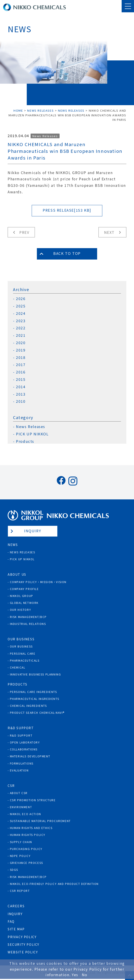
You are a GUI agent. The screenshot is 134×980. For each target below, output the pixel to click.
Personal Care (23, 653)
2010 (21, 401)
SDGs (14, 870)
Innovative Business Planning (36, 674)
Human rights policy (28, 835)
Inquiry (33, 531)
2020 (21, 343)
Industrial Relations (28, 624)
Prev (24, 232)
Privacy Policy (22, 937)
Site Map (16, 929)
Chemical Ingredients (28, 706)
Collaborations (24, 749)
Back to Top (67, 253)
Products (25, 441)
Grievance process (27, 863)
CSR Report (20, 891)
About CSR (19, 793)
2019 (21, 350)
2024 (21, 313)
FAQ (11, 921)
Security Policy (23, 944)
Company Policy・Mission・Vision (38, 582)
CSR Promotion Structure (33, 800)
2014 (21, 387)
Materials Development (30, 756)
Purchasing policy (26, 849)
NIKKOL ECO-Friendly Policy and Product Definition (54, 884)
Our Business (21, 646)
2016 (21, 372)
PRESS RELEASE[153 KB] (67, 210)
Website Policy (23, 952)
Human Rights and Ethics (31, 828)
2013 (21, 394)
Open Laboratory (25, 742)
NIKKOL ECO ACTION (26, 814)
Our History (21, 610)
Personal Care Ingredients (33, 692)
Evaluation (19, 770)
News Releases (45, 136)
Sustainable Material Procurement (40, 821)
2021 (21, 335)
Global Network (24, 603)
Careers (16, 906)
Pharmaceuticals (25, 660)
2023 (21, 321)
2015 (21, 379)
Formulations (22, 763)
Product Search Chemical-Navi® (37, 713)
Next (109, 232)
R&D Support (21, 735)
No (85, 975)
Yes (75, 975)
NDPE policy (20, 856)
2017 (21, 365)
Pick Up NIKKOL (22, 559)
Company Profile (24, 589)
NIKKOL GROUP (22, 596)
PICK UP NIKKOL (32, 434)
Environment (21, 807)
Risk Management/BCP (28, 617)
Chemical (18, 667)
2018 (21, 357)
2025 (21, 306)
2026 (21, 299)
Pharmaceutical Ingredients (35, 699)
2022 (21, 328)
